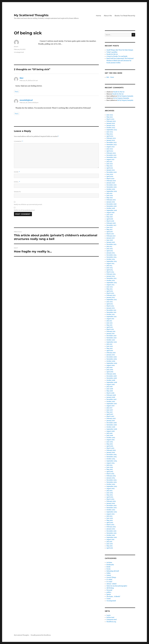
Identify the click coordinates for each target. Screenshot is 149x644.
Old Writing (110, 588)
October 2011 (111, 314)
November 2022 (112, 145)
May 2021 (110, 166)
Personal (109, 590)
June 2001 (110, 544)
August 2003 (110, 489)
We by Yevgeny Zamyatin (125, 96)
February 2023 (111, 138)
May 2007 (110, 412)
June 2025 (110, 115)
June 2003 (110, 493)
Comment (19, 141)
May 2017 (110, 230)
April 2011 (110, 327)
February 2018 (111, 223)
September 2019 (112, 191)
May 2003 (110, 495)
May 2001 (110, 546)
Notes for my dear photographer (117, 586)
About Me (108, 16)
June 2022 (110, 149)
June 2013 (110, 287)
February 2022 (111, 153)
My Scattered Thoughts (31, 15)
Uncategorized (19, 52)
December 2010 (111, 336)
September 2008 (112, 382)
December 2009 (112, 357)
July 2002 (109, 516)
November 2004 (112, 457)
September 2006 (112, 429)
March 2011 (110, 329)
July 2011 (109, 321)
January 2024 (111, 126)
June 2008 (110, 389)
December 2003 (111, 480)
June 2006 (110, 435)
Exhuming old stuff (113, 571)
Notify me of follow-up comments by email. (28, 204)
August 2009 (111, 365)
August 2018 (110, 213)
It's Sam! (109, 582)
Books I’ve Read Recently (125, 16)
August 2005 (111, 440)
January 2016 (111, 242)
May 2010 (110, 348)
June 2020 (110, 174)
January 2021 (111, 170)
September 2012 (112, 300)
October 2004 (111, 459)
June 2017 (110, 227)
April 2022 (110, 151)
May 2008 (110, 391)
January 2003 (111, 503)
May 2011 (109, 325)
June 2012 (110, 302)
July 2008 (109, 387)
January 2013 (111, 297)
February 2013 (111, 295)
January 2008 (111, 397)
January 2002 (111, 529)
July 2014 (109, 266)
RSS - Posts (110, 77)
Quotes (109, 594)
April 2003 (110, 497)
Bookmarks (110, 565)
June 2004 (110, 467)
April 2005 (110, 446)
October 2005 (111, 438)
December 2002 (112, 506)
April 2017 (110, 232)
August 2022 (111, 147)
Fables (109, 573)
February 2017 (111, 236)
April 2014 (110, 270)
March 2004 (110, 474)
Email (17, 182)
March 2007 (110, 416)
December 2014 (111, 255)
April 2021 (110, 168)
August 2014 (110, 264)
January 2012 (111, 308)
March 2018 (110, 221)
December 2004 (112, 455)
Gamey (109, 575)
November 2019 (112, 187)
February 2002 (111, 527)
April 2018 (110, 219)
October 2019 (111, 189)
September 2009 (112, 363)
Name (17, 172)
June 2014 (110, 268)
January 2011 (111, 334)
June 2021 (110, 164)
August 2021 (110, 159)
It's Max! (109, 580)
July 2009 (110, 368)
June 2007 (110, 410)
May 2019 (110, 198)
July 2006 (110, 433)
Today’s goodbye (112, 52)
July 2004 (109, 465)
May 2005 (110, 444)
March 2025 (110, 119)
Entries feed (110, 617)
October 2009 (111, 361)
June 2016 (110, 240)
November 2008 (112, 378)
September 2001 (112, 537)
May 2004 (110, 469)
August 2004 (111, 463)
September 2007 (112, 404)
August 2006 (111, 431)
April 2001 (110, 548)
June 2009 (110, 370)
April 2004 (110, 472)
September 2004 (112, 461)
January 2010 (111, 355)
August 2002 (111, 514)
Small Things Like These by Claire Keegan (120, 50)
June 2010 (110, 346)
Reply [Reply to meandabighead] (17, 114)
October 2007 (111, 402)
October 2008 (111, 380)
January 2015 (111, 253)
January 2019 (111, 202)
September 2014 (112, 261)
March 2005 (110, 448)
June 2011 (110, 323)
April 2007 (110, 414)
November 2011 (111, 312)
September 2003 (112, 486)
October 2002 (111, 510)
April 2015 (110, 251)
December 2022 (112, 142)
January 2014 (111, 276)
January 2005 (111, 452)
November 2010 (111, 338)
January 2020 (111, 183)
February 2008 (111, 395)
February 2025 (111, 121)
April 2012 (110, 304)
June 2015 (110, 249)
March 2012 (110, 306)
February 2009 (111, 374)
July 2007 (109, 408)
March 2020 (110, 179)
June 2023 (110, 132)
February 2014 (111, 274)
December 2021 (111, 155)
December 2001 (111, 531)
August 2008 (111, 385)
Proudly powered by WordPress (41, 635)
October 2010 (111, 340)
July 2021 (109, 162)
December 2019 (111, 185)
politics (109, 592)
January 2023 (111, 140)
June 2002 (110, 518)
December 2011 (111, 310)
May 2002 (110, 520)
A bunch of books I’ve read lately (117, 56)
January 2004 (111, 478)
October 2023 (111, 128)
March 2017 (110, 234)
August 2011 (110, 319)
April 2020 (110, 176)
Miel (21, 78)
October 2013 (111, 280)
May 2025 (110, 117)
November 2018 (111, 206)
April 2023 (110, 136)
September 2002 (112, 512)
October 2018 (111, 208)
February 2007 (111, 418)
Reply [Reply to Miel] (17, 91)
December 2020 (112, 172)
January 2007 (111, 421)
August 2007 (111, 406)
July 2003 (109, 491)
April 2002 (110, 523)
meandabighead (26, 100)
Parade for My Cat (112, 54)
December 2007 (112, 399)
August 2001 (110, 540)
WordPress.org (111, 622)
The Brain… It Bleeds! (113, 597)
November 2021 (111, 157)
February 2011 (111, 331)
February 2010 (111, 353)
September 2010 (112, 342)
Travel (108, 599)
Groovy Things (111, 577)
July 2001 (109, 542)
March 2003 (110, 499)
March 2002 (110, 525)
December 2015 (111, 244)
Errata (108, 569)
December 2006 (112, 423)
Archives (109, 563)
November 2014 (111, 257)
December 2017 (111, 225)
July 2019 (109, 193)
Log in (108, 615)
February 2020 (111, 181)
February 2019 (111, 200)
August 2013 (110, 285)
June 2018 (110, 215)
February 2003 (111, 501)
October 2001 (111, 535)
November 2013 (111, 278)
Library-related (111, 584)
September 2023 (112, 130)
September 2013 (112, 283)
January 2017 (111, 238)
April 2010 (110, 351)
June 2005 (110, 442)
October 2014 (111, 259)
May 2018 (110, 217)
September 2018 (112, 210)
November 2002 (112, 508)
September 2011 (112, 317)
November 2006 (112, 425)
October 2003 (111, 484)
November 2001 (111, 533)
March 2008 (110, 393)
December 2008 (112, 376)
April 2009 (110, 372)
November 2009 (112, 359)
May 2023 (110, 134)
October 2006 (111, 427)
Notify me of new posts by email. (25, 210)
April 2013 (110, 291)
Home (98, 16)
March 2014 (110, 272)
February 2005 (111, 450)
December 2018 (111, 204)
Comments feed (112, 620)
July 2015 (109, 247)
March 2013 (110, 293)
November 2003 (112, 482)
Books (108, 567)
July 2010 (109, 344)
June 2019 (110, 196)
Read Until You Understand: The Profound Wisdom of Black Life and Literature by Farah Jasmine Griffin (120, 61)
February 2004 (111, 476)
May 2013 (109, 289)
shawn (16, 47)
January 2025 (111, 123)
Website (17, 192)
